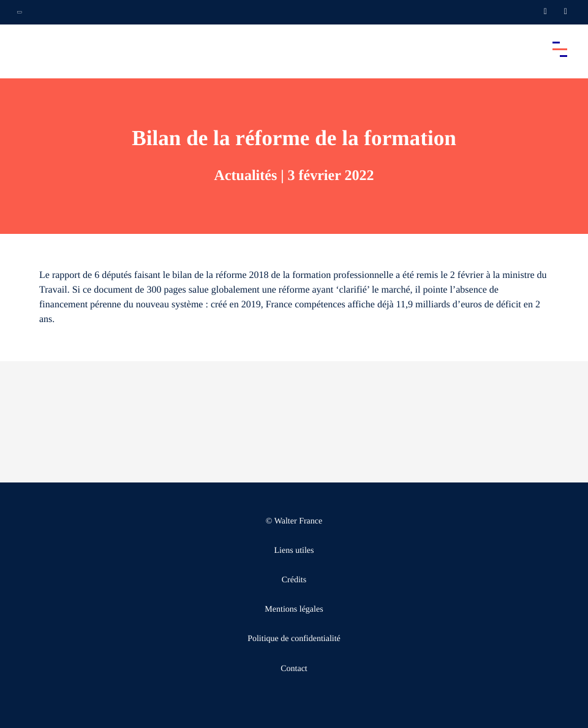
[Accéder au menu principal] (560, 49)
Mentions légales (294, 610)
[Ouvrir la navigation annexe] (20, 12)
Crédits (294, 580)
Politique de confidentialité (294, 639)
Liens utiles (294, 551)
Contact (294, 669)
